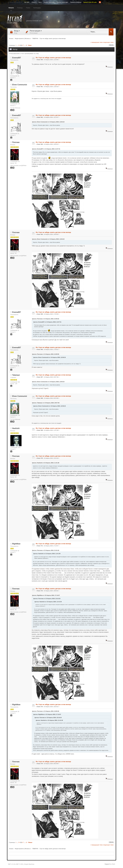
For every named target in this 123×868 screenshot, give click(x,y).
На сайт (27, 2)
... (17, 45)
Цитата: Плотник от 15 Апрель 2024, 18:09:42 (46, 711)
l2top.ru (34, 2)
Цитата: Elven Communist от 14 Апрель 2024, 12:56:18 (48, 122)
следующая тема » (109, 42)
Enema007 (17, 58)
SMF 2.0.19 (11, 864)
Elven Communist (20, 85)
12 (26, 45)
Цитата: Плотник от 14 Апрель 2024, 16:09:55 (46, 354)
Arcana (27, 18)
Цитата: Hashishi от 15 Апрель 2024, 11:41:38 (46, 463)
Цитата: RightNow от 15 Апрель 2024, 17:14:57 (46, 595)
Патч (40, 2)
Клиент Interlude (49, 2)
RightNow (16, 544)
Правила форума (76, 2)
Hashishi (16, 428)
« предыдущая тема (96, 42)
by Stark (110, 864)
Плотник (16, 142)
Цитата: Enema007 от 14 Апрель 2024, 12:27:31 (46, 149)
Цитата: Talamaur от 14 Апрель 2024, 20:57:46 (46, 403)
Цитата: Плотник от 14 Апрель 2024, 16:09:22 (46, 319)
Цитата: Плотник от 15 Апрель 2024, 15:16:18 (46, 550)
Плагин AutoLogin (62, 2)
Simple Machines (29, 864)
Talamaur (16, 375)
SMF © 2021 (20, 864)
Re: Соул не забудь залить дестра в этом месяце (53, 58)
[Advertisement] (83, 20)
